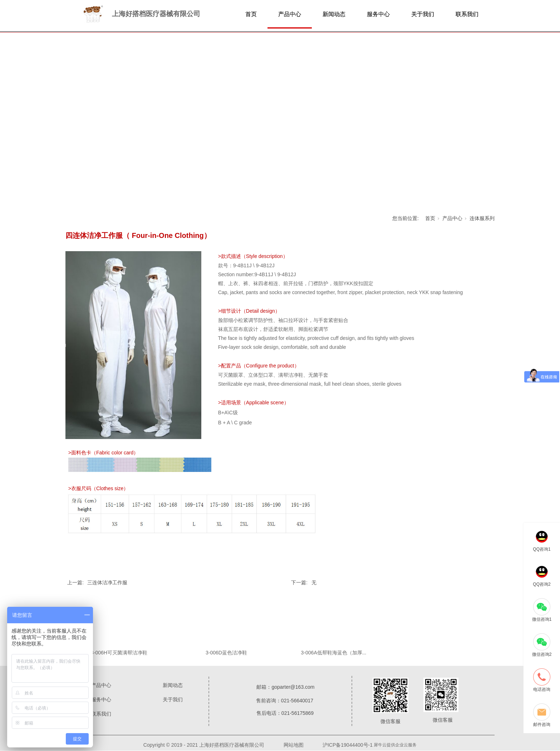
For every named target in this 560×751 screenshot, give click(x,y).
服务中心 (378, 14)
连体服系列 (482, 218)
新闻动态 (334, 14)
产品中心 (290, 14)
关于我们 (423, 14)
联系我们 (467, 14)
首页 (251, 14)
